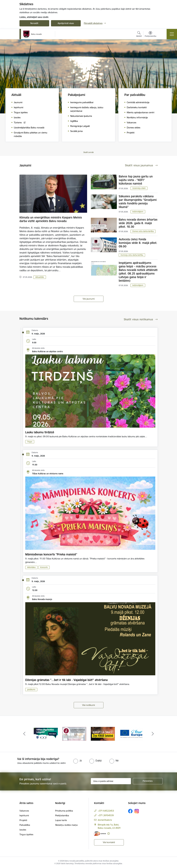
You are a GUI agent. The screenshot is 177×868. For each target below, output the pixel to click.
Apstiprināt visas (66, 23)
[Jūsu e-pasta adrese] (111, 781)
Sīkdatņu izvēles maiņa (66, 825)
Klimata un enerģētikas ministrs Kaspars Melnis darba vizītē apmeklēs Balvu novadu (51, 219)
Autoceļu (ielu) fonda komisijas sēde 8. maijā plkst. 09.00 (138, 243)
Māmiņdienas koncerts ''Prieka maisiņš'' (51, 554)
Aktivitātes (31, 567)
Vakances (24, 811)
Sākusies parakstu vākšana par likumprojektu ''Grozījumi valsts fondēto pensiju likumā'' (138, 202)
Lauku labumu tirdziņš (40, 432)
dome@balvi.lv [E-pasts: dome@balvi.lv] (105, 820)
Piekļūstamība (62, 815)
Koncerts (44, 567)
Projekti (23, 820)
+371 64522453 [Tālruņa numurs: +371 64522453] (106, 811)
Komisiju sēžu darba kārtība (132, 255)
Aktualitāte (40, 277)
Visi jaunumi (89, 299)
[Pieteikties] (148, 781)
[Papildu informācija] (109, 834)
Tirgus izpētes (26, 834)
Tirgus (30, 442)
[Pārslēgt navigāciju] (172, 34)
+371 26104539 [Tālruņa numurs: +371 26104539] (106, 815)
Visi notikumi (88, 705)
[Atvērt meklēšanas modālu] (139, 35)
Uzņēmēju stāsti (139, 188)
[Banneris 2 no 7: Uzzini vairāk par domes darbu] (74, 734)
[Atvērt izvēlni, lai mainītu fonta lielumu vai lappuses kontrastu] (150, 35)
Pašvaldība (25, 825)
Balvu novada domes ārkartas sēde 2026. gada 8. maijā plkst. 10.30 (138, 223)
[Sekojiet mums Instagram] (137, 811)
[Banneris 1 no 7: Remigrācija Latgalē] (46, 734)
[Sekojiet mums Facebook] (130, 811)
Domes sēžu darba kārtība (143, 231)
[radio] (77, 761)
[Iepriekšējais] (24, 734)
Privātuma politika (64, 811)
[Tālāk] (153, 734)
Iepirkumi (24, 815)
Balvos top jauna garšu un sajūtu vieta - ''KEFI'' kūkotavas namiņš (136, 180)
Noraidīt (34, 23)
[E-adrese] (100, 834)
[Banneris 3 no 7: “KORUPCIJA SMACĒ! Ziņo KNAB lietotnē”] (103, 734)
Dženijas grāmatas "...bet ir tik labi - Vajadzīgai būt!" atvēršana (66, 680)
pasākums (31, 689)
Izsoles (23, 830)
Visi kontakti (109, 842)
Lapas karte (61, 820)
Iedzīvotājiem (138, 212)
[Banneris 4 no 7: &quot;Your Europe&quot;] (131, 734)
